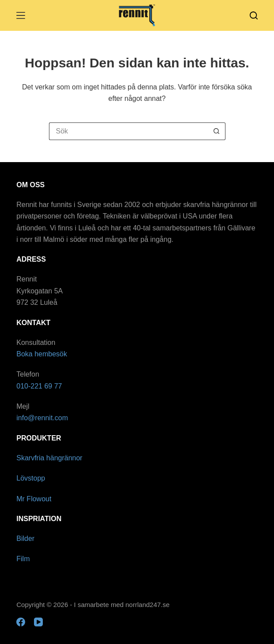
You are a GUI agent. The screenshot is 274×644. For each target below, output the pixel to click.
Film (23, 559)
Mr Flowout (34, 499)
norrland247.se (147, 605)
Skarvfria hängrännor (49, 458)
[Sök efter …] (128, 131)
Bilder (25, 539)
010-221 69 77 (39, 386)
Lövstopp (31, 478)
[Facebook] (21, 622)
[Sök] (254, 15)
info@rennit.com (42, 418)
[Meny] (21, 15)
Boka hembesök (42, 354)
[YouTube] (38, 622)
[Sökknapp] (217, 131)
